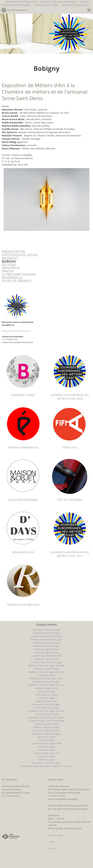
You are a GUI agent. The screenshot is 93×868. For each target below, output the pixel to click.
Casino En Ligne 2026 (46, 714)
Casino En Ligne (46, 675)
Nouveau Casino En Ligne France (46, 717)
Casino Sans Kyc (47, 691)
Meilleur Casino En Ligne (46, 643)
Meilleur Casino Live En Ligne (46, 639)
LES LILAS (9, 265)
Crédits (52, 842)
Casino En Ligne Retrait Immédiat (46, 721)
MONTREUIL (11, 268)
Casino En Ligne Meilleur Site (46, 656)
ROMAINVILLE (12, 278)
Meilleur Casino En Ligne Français (46, 665)
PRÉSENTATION (13, 252)
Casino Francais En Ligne (47, 708)
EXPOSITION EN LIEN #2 (20, 255)
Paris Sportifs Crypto (46, 695)
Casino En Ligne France (46, 649)
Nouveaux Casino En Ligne (46, 734)
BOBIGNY (9, 261)
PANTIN (8, 271)
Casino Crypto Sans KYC (46, 753)
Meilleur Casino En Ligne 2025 (47, 678)
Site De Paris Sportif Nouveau (46, 636)
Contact (52, 848)
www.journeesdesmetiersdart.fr (16, 331)
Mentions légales (56, 835)
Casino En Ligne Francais (47, 730)
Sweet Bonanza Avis (46, 701)
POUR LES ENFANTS (17, 281)
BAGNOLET (10, 258)
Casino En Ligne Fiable (46, 5)
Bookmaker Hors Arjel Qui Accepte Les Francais (46, 766)
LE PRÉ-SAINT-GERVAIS (19, 274)
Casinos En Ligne (46, 737)
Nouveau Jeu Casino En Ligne (46, 662)
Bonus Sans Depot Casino (76, 5)
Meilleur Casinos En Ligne (46, 633)
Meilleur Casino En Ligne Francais (46, 672)
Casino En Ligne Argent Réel (46, 743)
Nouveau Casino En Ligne (47, 630)
